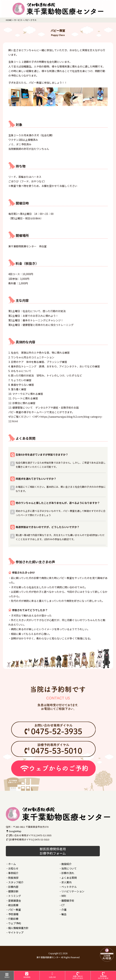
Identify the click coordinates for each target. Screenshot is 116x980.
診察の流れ (68, 873)
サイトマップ (16, 932)
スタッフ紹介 (16, 882)
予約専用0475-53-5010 (103, 976)
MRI (64, 896)
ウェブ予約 (15, 923)
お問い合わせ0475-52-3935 (78, 976)
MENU (7, 976)
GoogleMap (14, 831)
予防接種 (13, 914)
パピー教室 (15, 910)
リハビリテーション (73, 891)
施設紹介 (66, 864)
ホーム (12, 864)
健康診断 (13, 891)
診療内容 (13, 887)
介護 (64, 910)
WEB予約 (27, 975)
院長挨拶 (13, 878)
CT (63, 905)
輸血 (64, 914)
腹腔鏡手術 (68, 901)
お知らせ (13, 868)
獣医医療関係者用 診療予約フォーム (53, 851)
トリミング (15, 896)
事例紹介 (13, 873)
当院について (69, 868)
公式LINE (52, 975)
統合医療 (13, 905)
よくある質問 (69, 878)
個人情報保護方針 (18, 928)
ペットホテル (69, 887)
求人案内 (66, 882)
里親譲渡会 (15, 901)
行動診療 (13, 919)
